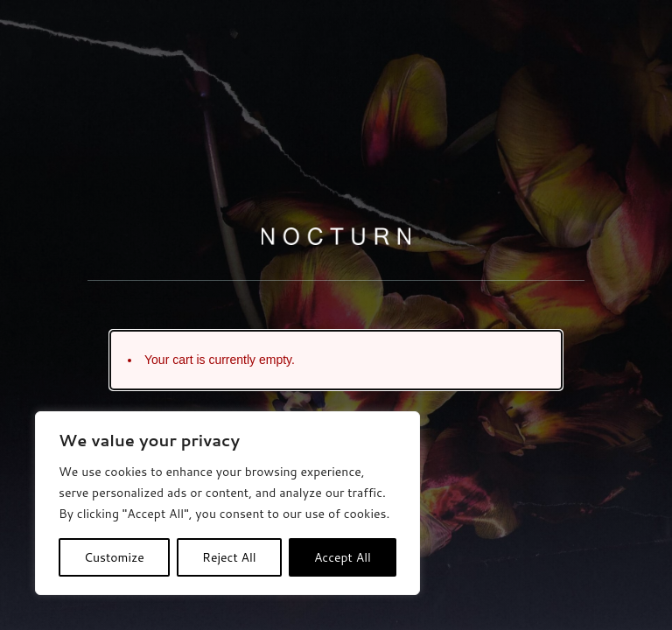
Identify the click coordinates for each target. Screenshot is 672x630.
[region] (227, 503)
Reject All (229, 557)
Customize (114, 557)
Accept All (343, 557)
